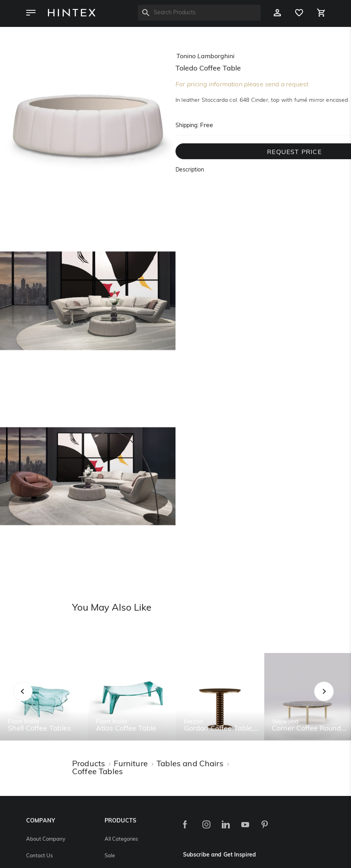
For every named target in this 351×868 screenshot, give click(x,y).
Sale (110, 856)
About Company (46, 839)
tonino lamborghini (205, 57)
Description (190, 170)
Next (340, 700)
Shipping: (187, 126)
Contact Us (39, 856)
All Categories (121, 839)
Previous (33, 700)
